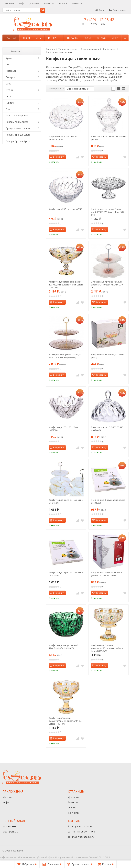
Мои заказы (9, 826)
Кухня (26, 38)
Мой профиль (10, 832)
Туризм (10, 103)
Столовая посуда (90, 49)
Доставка (34, 3)
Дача (88, 38)
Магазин (9, 3)
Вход (100, 10)
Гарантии (49, 3)
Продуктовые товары (18, 128)
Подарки (73, 38)
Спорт (9, 109)
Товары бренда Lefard (18, 135)
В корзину (57, 157)
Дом (39, 38)
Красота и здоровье (17, 115)
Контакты (77, 3)
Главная (11, 38)
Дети (115, 38)
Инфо (22, 3)
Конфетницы (109, 49)
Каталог (13, 51)
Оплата (63, 3)
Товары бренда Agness (18, 141)
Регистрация (117, 10)
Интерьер (54, 38)
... (125, 38)
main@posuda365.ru (83, 837)
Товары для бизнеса (17, 122)
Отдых (101, 38)
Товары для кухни (68, 49)
